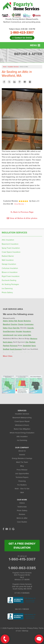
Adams (5, 321)
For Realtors (22, 485)
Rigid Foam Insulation (11, 276)
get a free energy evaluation (22, 546)
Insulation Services (14, 233)
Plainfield (6, 346)
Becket (20, 321)
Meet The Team (22, 462)
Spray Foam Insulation (11, 248)
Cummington (29, 324)
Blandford (6, 324)
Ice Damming (7, 288)
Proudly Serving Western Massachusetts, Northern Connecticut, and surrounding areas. (22, 20)
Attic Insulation (8, 240)
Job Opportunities (22, 473)
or (22, 38)
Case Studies (22, 522)
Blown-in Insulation (10, 272)
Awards (22, 455)
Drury (10, 328)
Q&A (22, 492)
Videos (22, 503)
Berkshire (27, 321)
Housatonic (27, 331)
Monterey (34, 338)
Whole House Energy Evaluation (22, 433)
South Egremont (16, 349)
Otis (27, 342)
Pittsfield (32, 342)
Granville (31, 328)
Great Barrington (9, 331)
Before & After (22, 518)
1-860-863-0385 (22, 568)
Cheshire (14, 324)
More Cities (8, 356)
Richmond (14, 346)
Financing (22, 481)
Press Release (22, 470)
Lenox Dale (27, 335)
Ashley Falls (13, 321)
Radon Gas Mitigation (22, 429)
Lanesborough (8, 335)
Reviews (22, 514)
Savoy (34, 346)
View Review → (20, 204)
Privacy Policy (33, 628)
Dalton (5, 328)
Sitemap (25, 631)
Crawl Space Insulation (11, 252)
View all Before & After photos (22, 218)
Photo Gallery (7, 292)
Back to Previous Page (22, 212)
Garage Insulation (9, 264)
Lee (16, 335)
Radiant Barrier (8, 256)
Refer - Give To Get (22, 489)
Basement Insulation (10, 244)
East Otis (16, 328)
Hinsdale (19, 331)
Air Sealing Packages (10, 284)
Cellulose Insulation (10, 268)
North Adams (8, 342)
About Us (22, 451)
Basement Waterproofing (22, 418)
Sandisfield (27, 346)
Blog (22, 466)
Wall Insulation (8, 260)
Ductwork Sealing (9, 280)
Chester (21, 324)
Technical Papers (22, 477)
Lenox (20, 335)
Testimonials (22, 507)
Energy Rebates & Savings (22, 458)
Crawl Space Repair (22, 421)
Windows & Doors (22, 425)
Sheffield (6, 349)
